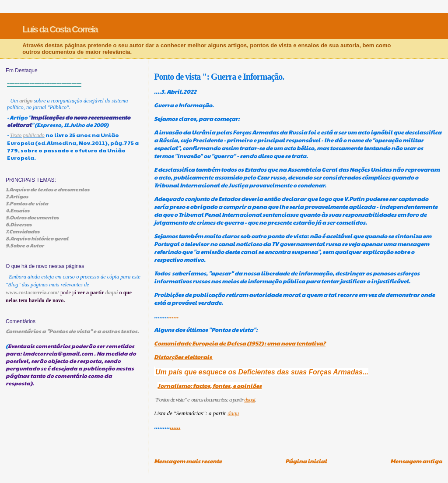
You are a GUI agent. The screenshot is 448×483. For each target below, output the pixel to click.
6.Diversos (19, 224)
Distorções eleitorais (183, 357)
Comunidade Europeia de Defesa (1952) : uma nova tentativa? (240, 343)
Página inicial (306, 461)
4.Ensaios (17, 210)
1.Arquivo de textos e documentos (47, 189)
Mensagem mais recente (188, 461)
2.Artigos (17, 196)
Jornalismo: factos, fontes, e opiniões (210, 386)
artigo (26, 101)
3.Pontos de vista (27, 203)
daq (232, 413)
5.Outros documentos (32, 217)
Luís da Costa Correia (60, 29)
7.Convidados (23, 231)
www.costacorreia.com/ (32, 293)
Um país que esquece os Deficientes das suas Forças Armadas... (262, 372)
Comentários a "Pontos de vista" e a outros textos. (72, 331)
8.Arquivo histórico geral (37, 238)
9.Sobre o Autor (25, 245)
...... (173, 316)
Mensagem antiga (416, 461)
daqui (250, 400)
